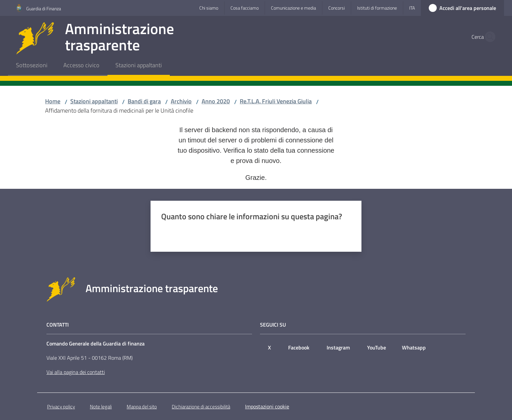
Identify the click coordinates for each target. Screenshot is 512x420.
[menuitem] (32, 66)
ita (412, 8)
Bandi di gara (144, 101)
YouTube (377, 347)
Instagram (338, 347)
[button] (488, 37)
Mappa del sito (142, 407)
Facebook (299, 347)
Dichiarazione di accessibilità (201, 407)
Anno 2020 (216, 101)
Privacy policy (61, 407)
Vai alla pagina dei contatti (76, 372)
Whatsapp (414, 347)
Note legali (101, 407)
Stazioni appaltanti (94, 101)
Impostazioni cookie (267, 406)
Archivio (181, 101)
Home (53, 101)
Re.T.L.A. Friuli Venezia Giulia (276, 101)
